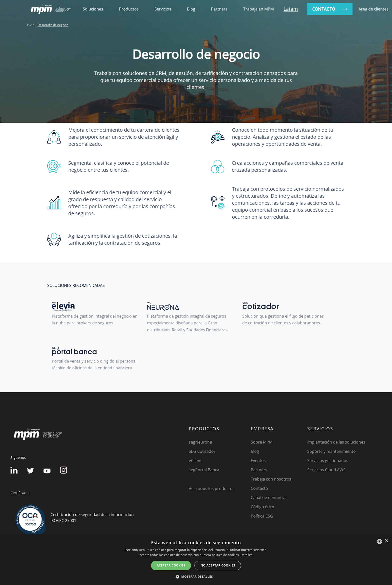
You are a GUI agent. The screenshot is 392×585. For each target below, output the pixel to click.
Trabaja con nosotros (271, 479)
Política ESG (262, 516)
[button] (196, 577)
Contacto (259, 488)
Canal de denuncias (269, 498)
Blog (191, 9)
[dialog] (196, 560)
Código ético (262, 507)
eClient (195, 461)
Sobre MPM (262, 442)
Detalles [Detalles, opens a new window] (246, 555)
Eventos (258, 461)
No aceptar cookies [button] (218, 565)
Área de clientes (373, 9)
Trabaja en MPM (258, 9)
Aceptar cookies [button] (171, 565)
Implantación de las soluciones (336, 442)
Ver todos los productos (212, 489)
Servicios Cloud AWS (326, 470)
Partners (219, 9)
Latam (291, 9)
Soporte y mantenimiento (331, 451)
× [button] (386, 541)
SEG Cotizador (202, 451)
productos (129, 9)
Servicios (163, 9)
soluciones (93, 9)
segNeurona (200, 442)
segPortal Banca (204, 470)
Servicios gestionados (328, 461)
